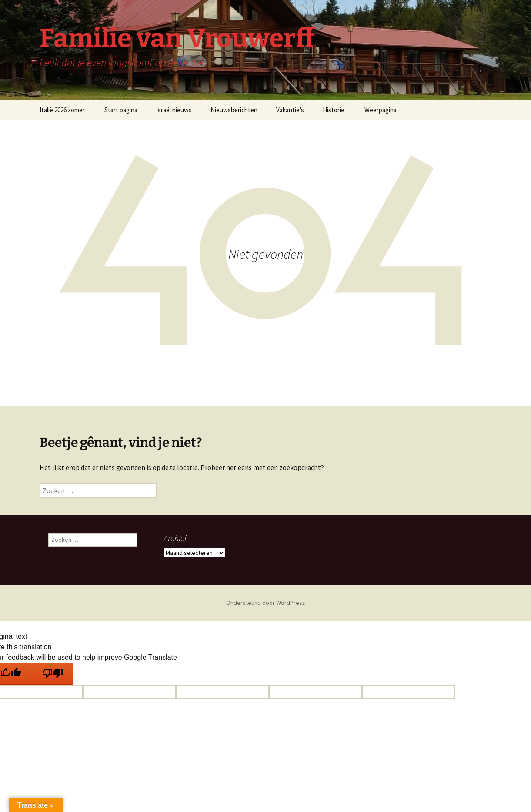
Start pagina (121, 110)
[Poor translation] (53, 674)
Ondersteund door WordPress (266, 603)
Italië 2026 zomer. (63, 110)
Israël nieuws (174, 110)
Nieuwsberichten (234, 110)
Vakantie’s (290, 110)
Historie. (334, 110)
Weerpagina (381, 110)
